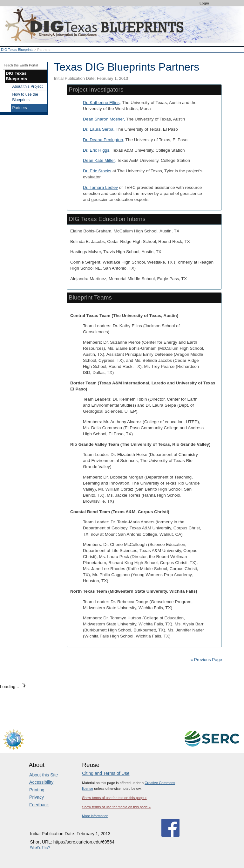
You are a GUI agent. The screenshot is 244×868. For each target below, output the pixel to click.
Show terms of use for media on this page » (116, 807)
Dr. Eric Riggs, (97, 150)
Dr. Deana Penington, (104, 140)
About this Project (27, 86)
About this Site (44, 775)
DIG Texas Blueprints (17, 50)
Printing (37, 790)
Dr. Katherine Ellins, (102, 103)
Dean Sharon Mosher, (104, 119)
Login (204, 3)
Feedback (39, 805)
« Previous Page (206, 660)
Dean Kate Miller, (99, 160)
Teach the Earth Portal (21, 65)
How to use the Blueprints (25, 97)
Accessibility (41, 782)
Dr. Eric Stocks (97, 171)
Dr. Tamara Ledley (100, 187)
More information (95, 816)
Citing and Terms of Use (106, 773)
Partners (19, 108)
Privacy (37, 797)
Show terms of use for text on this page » (114, 798)
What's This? (40, 847)
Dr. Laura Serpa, (99, 129)
